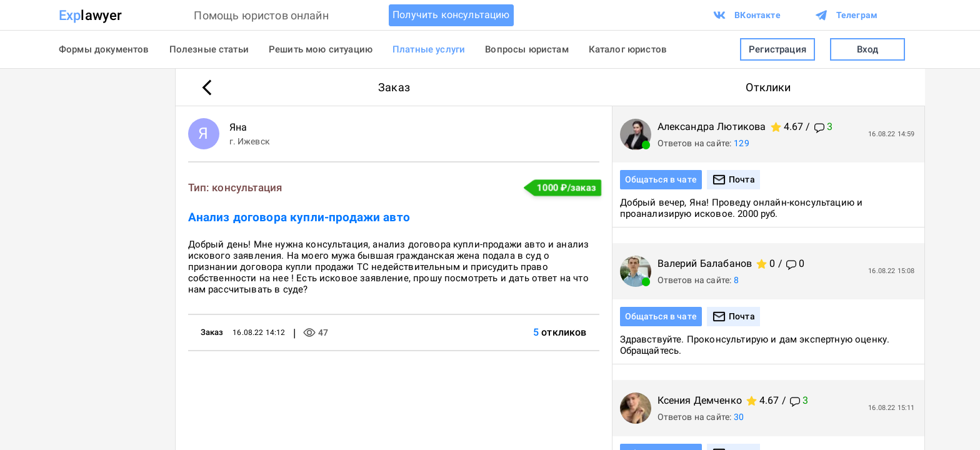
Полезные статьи (209, 49)
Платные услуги (429, 49)
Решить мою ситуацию (321, 49)
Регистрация (777, 50)
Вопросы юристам (527, 49)
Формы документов (104, 49)
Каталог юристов (628, 49)
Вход (867, 50)
